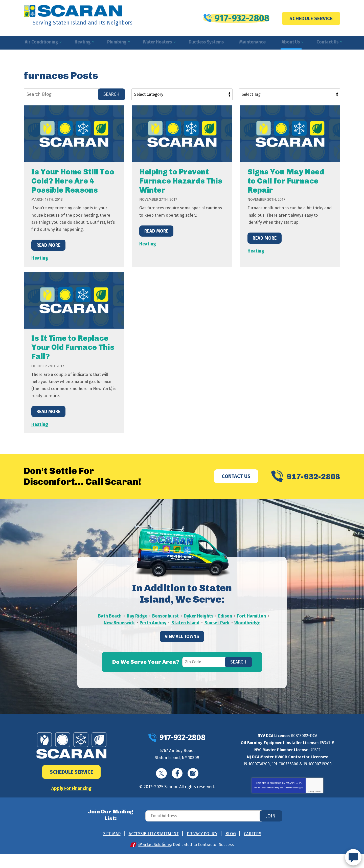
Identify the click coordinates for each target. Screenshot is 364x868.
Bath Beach (126, 624)
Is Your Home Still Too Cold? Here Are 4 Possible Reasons (73, 181)
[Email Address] (216, 832)
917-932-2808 (236, 17)
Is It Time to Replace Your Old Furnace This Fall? (73, 355)
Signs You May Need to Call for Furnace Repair (286, 181)
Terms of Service (291, 795)
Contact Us (227, 484)
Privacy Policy (273, 795)
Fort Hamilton (116, 631)
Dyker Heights (216, 624)
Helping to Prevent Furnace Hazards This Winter (181, 181)
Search (111, 95)
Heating (40, 265)
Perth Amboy (186, 631)
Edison (243, 624)
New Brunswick (151, 631)
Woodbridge (182, 638)
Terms (319, 799)
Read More (48, 253)
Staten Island (218, 631)
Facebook (178, 782)
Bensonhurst (182, 624)
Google (194, 782)
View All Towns (182, 652)
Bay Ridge (153, 624)
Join (271, 832)
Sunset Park (250, 631)
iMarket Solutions (156, 858)
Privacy (311, 799)
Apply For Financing (71, 796)
